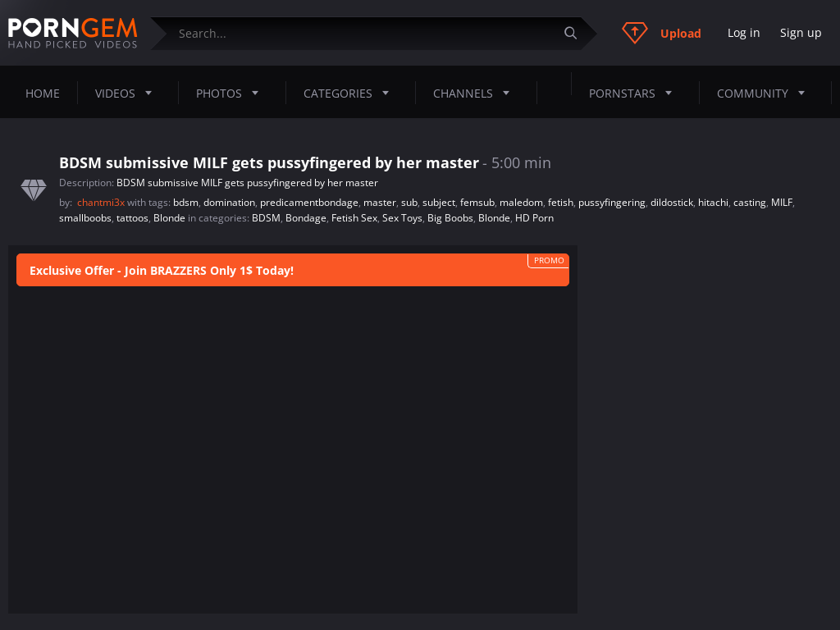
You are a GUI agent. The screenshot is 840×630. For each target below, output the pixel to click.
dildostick (672, 202)
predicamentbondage (309, 202)
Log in (744, 32)
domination (229, 202)
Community (766, 93)
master (380, 202)
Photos (232, 93)
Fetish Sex (354, 218)
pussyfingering (612, 202)
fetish (561, 202)
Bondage (306, 218)
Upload (662, 33)
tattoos (132, 218)
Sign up (801, 32)
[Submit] (577, 33)
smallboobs (85, 218)
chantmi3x (102, 202)
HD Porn (534, 218)
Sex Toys (402, 218)
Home (43, 93)
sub (409, 202)
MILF (782, 202)
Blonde (169, 218)
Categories (351, 93)
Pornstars (635, 93)
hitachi (713, 202)
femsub (477, 202)
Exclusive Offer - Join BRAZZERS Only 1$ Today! (162, 270)
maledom (521, 202)
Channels (476, 93)
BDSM (266, 218)
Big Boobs (450, 218)
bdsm (186, 202)
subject (439, 202)
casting (750, 202)
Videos (128, 93)
